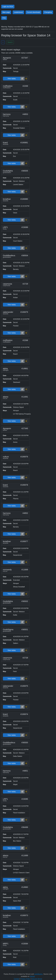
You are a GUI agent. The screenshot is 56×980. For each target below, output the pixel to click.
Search (10, 42)
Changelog (48, 12)
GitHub (32, 976)
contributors (38, 974)
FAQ (4, 18)
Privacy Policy (26, 979)
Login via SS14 (8, 7)
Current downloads (33, 12)
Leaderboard (18, 12)
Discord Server (37, 979)
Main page (6, 12)
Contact (17, 979)
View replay (12, 79)
